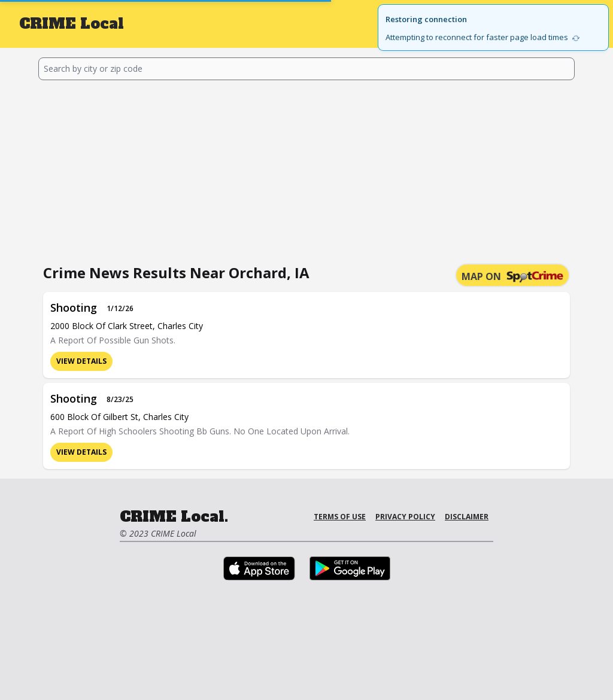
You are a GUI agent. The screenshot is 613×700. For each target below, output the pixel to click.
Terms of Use (340, 517)
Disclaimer (467, 517)
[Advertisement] (306, 170)
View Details (81, 361)
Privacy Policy (405, 517)
